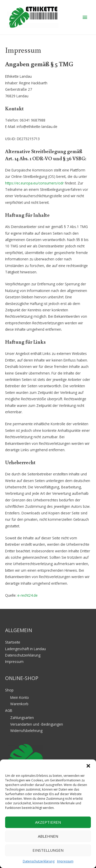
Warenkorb (19, 704)
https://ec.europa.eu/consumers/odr (34, 183)
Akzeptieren (48, 822)
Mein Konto (20, 697)
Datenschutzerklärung (39, 861)
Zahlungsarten (22, 718)
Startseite (13, 642)
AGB (9, 710)
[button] (88, 766)
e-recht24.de (28, 595)
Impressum (65, 861)
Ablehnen (48, 836)
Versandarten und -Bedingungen (37, 724)
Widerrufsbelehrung (26, 731)
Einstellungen (48, 850)
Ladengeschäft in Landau (25, 649)
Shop (9, 690)
